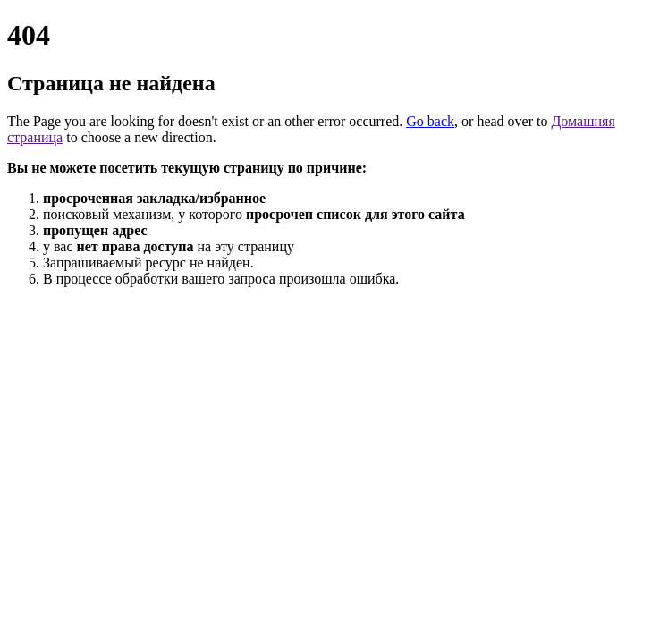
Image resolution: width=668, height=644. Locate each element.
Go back (430, 121)
